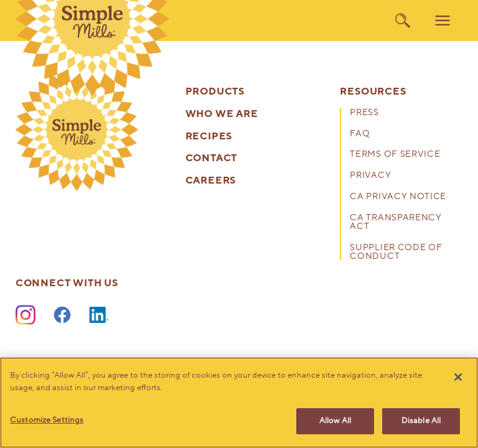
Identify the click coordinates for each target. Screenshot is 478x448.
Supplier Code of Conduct (396, 253)
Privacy (370, 176)
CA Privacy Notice (398, 197)
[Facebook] (62, 315)
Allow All (335, 421)
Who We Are (222, 114)
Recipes (209, 137)
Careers (211, 181)
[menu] (443, 21)
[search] (403, 21)
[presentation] (77, 130)
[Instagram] (26, 315)
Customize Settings (47, 420)
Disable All (421, 421)
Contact (212, 158)
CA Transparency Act (396, 223)
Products (215, 92)
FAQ (360, 134)
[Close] (458, 377)
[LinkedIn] (99, 315)
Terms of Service (395, 155)
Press (364, 113)
